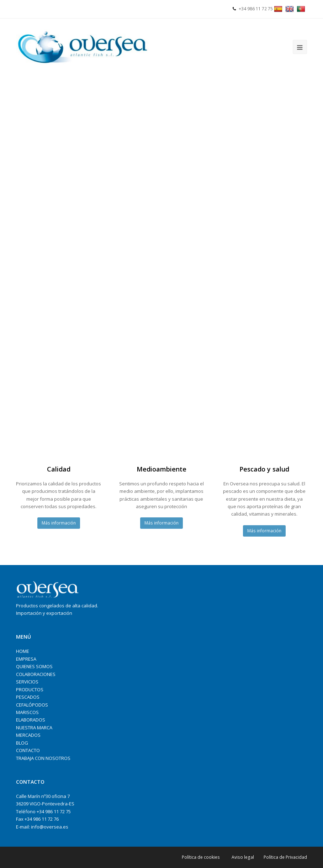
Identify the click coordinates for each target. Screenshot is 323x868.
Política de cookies (201, 857)
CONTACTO (28, 750)
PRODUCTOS (30, 689)
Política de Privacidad (285, 857)
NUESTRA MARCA (34, 728)
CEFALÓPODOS (32, 705)
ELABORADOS (31, 720)
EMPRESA (26, 659)
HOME (23, 651)
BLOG (22, 743)
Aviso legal (243, 857)
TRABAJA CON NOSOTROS (43, 758)
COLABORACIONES (36, 674)
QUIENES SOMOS (34, 666)
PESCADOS (28, 697)
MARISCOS (27, 712)
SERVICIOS (27, 682)
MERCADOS (28, 735)
